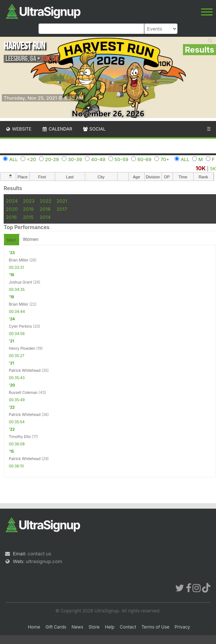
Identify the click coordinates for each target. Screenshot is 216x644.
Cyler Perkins (20, 326)
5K (213, 168)
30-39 (75, 159)
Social (94, 129)
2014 (45, 217)
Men (12, 240)
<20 (31, 159)
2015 (28, 217)
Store (94, 627)
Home (34, 627)
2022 (46, 201)
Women (31, 239)
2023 (29, 201)
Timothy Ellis (20, 437)
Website (18, 129)
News (78, 627)
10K (201, 168)
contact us (39, 554)
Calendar (57, 129)
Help (109, 627)
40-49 (98, 159)
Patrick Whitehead (25, 370)
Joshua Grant (20, 282)
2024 (12, 201)
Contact (128, 627)
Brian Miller (19, 260)
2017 (62, 209)
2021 (62, 201)
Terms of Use (155, 627)
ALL (14, 159)
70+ (165, 159)
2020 (12, 209)
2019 (28, 209)
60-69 (144, 159)
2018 (45, 209)
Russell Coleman (23, 392)
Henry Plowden (22, 348)
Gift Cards (56, 627)
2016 (11, 217)
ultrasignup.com (44, 561)
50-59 (122, 159)
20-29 (52, 159)
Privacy (182, 627)
